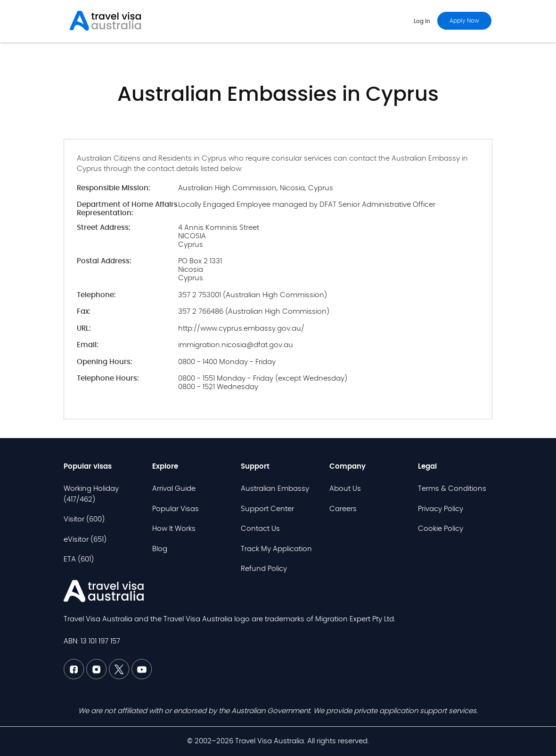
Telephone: (96, 295)
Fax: (84, 312)
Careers (343, 509)
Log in (422, 21)
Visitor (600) (84, 519)
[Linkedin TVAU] (98, 677)
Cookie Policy (441, 529)
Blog (160, 549)
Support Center (267, 509)
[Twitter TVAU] (120, 677)
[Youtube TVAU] (142, 677)
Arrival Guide (174, 489)
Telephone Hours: (108, 378)
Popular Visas (176, 509)
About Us (345, 489)
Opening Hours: (105, 362)
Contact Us (260, 529)
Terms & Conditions (452, 489)
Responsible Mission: (114, 188)
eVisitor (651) (85, 540)
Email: (88, 345)
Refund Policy (264, 569)
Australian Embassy (275, 489)
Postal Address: (104, 261)
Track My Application (276, 549)
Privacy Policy (441, 509)
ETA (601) (79, 559)
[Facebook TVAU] (75, 677)
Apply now (464, 21)
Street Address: (104, 228)
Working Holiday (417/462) (91, 494)
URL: (84, 329)
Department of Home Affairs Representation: (127, 209)
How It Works (174, 529)
